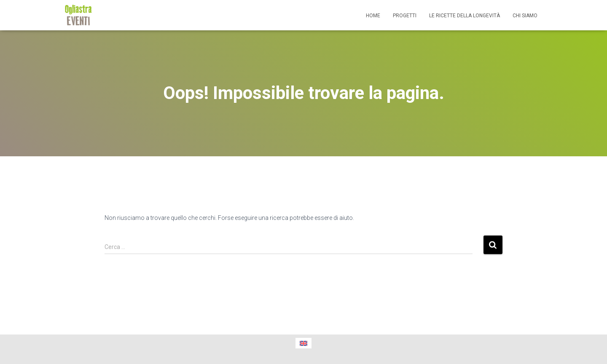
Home (373, 16)
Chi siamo (525, 16)
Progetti (405, 16)
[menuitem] (303, 343)
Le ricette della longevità (465, 16)
